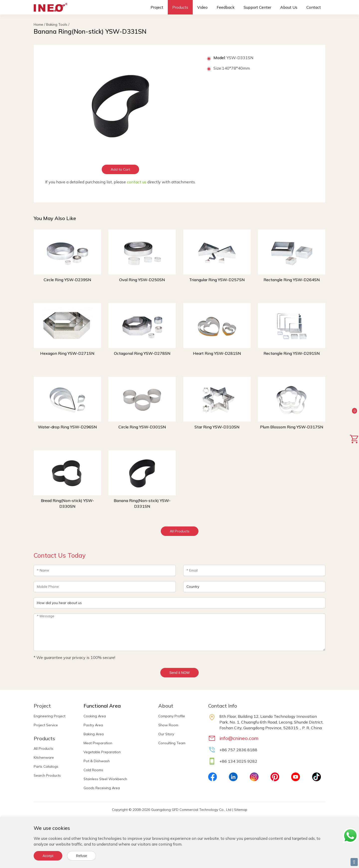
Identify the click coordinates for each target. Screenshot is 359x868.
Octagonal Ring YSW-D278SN (142, 353)
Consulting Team (172, 743)
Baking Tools (57, 24)
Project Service (46, 725)
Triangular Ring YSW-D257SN (217, 280)
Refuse (82, 856)
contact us (137, 182)
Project (157, 7)
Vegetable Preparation (102, 752)
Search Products (47, 775)
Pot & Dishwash (97, 761)
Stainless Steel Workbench (105, 779)
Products (180, 7)
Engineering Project (49, 716)
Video (202, 7)
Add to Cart (120, 169)
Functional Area (102, 706)
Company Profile (172, 716)
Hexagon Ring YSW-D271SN (67, 353)
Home (38, 24)
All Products (180, 531)
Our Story (166, 734)
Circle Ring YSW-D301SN (142, 427)
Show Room (168, 725)
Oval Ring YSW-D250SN (142, 280)
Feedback (226, 7)
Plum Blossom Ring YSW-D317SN (292, 427)
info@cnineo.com (239, 738)
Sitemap (241, 810)
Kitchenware (44, 757)
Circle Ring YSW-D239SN (67, 280)
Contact (314, 7)
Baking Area (94, 734)
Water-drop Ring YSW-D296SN (67, 427)
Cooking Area (95, 716)
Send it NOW (179, 673)
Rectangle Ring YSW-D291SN (292, 353)
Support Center (257, 7)
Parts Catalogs (46, 766)
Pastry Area (93, 725)
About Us (289, 7)
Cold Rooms (93, 770)
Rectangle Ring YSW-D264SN (292, 280)
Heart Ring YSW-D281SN (217, 353)
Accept (48, 856)
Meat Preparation (98, 743)
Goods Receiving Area (102, 788)
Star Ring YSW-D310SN (217, 427)
